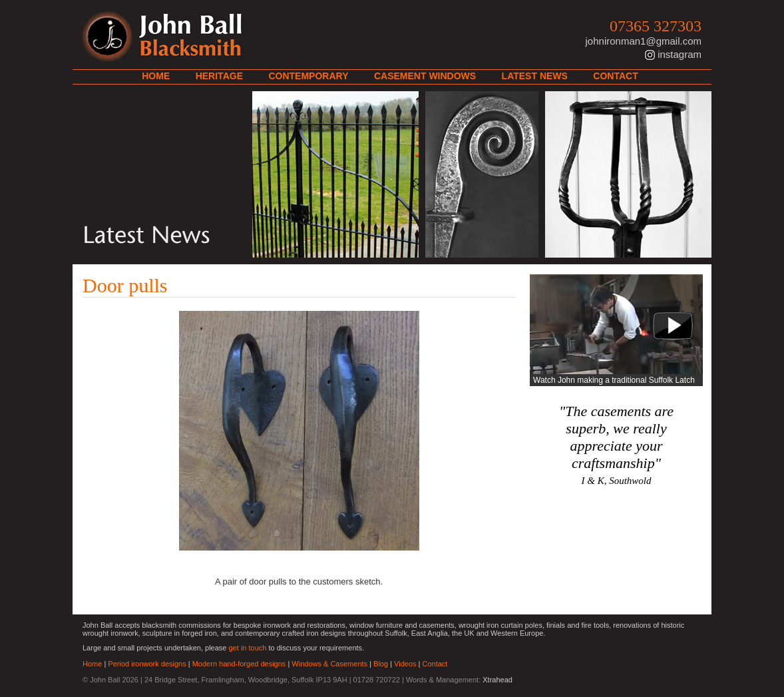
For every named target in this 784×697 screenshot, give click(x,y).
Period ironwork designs (147, 664)
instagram (680, 54)
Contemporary (308, 76)
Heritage (219, 76)
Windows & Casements (329, 664)
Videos (405, 664)
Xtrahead (497, 680)
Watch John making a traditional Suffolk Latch (614, 380)
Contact (615, 76)
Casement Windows (425, 76)
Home (156, 76)
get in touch (248, 648)
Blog (381, 664)
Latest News (535, 76)
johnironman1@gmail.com (644, 41)
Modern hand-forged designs (239, 664)
